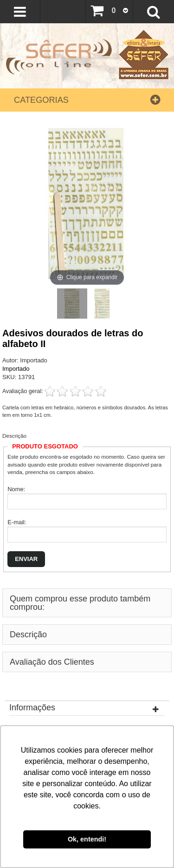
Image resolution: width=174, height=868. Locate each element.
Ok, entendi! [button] (87, 839)
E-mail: (17, 522)
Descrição (14, 436)
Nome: (16, 489)
